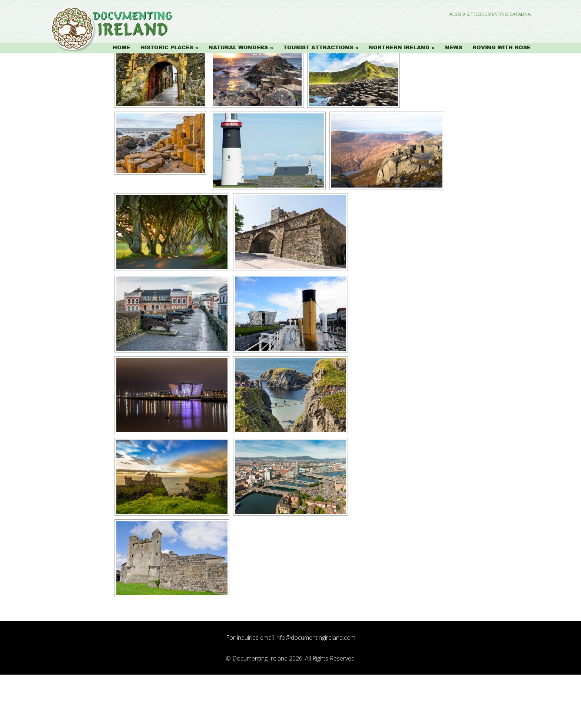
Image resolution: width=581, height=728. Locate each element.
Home (121, 47)
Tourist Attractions (318, 47)
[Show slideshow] (136, 93)
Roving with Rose (502, 47)
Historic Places (167, 47)
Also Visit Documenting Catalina (490, 14)
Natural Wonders (238, 47)
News (454, 47)
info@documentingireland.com (315, 691)
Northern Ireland (399, 47)
